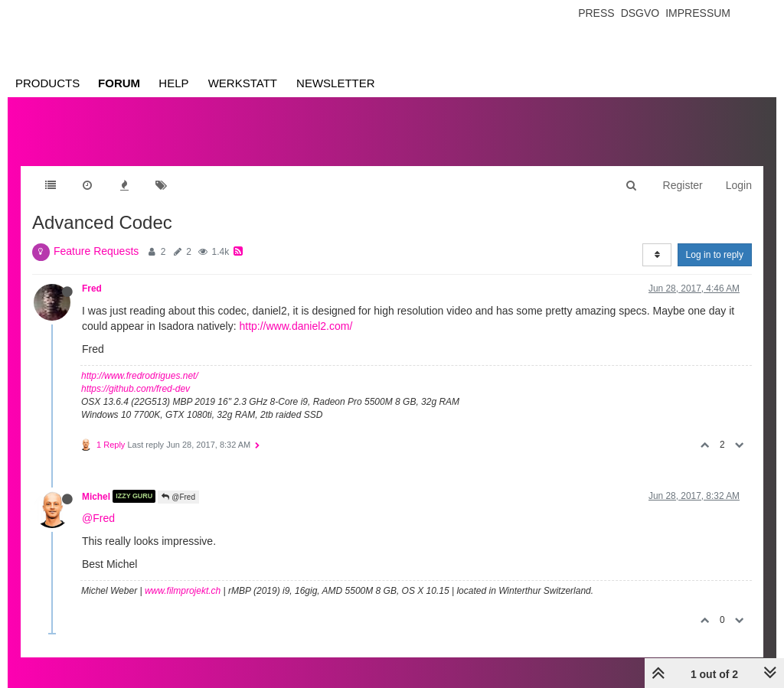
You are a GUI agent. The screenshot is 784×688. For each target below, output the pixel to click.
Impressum (698, 13)
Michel (96, 496)
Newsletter (336, 83)
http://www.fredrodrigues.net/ (140, 376)
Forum (119, 83)
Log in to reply (715, 255)
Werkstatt (243, 83)
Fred (92, 289)
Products (47, 83)
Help (173, 83)
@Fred (178, 497)
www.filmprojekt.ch (183, 591)
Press (596, 13)
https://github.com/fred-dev (136, 389)
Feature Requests (96, 251)
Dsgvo (640, 13)
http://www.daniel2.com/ (296, 326)
